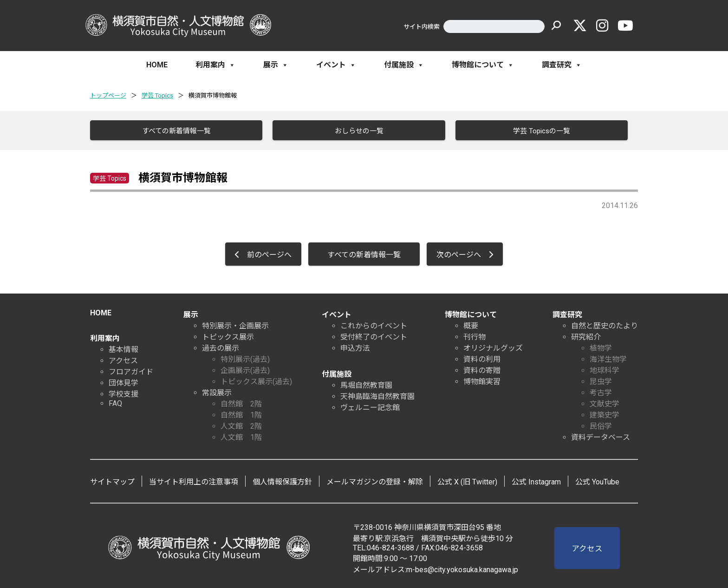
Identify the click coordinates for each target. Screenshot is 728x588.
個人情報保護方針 (282, 481)
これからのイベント (374, 325)
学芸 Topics (157, 95)
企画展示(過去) (245, 370)
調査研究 (562, 65)
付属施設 (404, 65)
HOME (157, 65)
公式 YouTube (597, 481)
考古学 (601, 392)
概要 (471, 325)
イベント (336, 65)
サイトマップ (112, 481)
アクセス (123, 360)
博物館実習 (482, 381)
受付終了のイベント (374, 336)
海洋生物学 (608, 359)
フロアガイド (131, 371)
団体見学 (123, 382)
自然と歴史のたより (604, 325)
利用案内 (215, 65)
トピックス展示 (228, 336)
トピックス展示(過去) (256, 381)
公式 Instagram (536, 481)
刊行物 (474, 336)
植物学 (601, 348)
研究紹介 (586, 336)
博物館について (483, 65)
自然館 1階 (241, 415)
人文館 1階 (241, 437)
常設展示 (217, 392)
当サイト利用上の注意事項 (194, 481)
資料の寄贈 (482, 370)
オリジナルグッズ (493, 348)
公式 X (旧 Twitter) (467, 481)
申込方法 (355, 348)
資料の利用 (482, 359)
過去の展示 (221, 348)
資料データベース (601, 437)
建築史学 (604, 415)
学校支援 (123, 394)
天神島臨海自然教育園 (377, 396)
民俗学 (601, 426)
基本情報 (123, 349)
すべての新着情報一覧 (175, 131)
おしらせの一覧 (358, 131)
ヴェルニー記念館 (370, 407)
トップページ (108, 95)
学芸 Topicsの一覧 (541, 131)
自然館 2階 (241, 403)
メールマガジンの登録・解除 (375, 481)
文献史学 (604, 403)
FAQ (115, 403)
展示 (276, 65)
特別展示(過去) (245, 359)
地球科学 (604, 370)
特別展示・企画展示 (235, 325)
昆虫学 (601, 381)
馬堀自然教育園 (366, 385)
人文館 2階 (241, 426)
